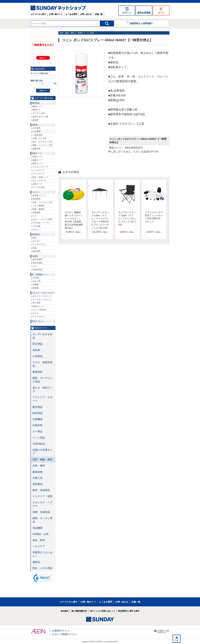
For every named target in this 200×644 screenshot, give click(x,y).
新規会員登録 (144, 13)
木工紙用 (37, 128)
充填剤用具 (37, 270)
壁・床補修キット (40, 274)
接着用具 (37, 149)
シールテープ (38, 170)
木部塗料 (37, 213)
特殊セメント (38, 306)
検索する (43, 91)
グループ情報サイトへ (65, 634)
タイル (36, 313)
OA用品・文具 (41, 534)
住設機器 (37, 528)
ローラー (37, 241)
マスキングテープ (40, 167)
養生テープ (37, 163)
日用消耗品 (39, 444)
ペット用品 (39, 438)
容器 (35, 248)
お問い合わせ (86, 14)
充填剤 (35, 256)
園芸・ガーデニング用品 (42, 380)
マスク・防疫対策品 (42, 364)
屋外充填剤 (37, 259)
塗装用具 (36, 234)
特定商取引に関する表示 (129, 611)
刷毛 (35, 238)
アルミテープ (38, 174)
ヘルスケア (39, 546)
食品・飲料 (39, 540)
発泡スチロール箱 (40, 117)
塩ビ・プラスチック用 (42, 142)
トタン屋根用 (38, 206)
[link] (43, 579)
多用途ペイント (39, 195)
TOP (177, 640)
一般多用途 (37, 135)
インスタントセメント (42, 299)
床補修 (36, 284)
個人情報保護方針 (79, 611)
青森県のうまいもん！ (42, 554)
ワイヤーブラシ (39, 244)
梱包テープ (37, 106)
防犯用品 (37, 413)
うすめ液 (37, 226)
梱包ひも (37, 110)
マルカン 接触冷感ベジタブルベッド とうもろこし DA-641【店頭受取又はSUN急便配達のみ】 (74, 220)
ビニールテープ (39, 180)
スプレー (37, 230)
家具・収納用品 (41, 490)
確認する (43, 58)
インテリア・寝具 (42, 496)
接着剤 (80, 33)
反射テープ (37, 184)
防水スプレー (38, 321)
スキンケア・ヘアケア (42, 504)
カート (161, 13)
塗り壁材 (37, 303)
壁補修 (36, 288)
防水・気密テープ (40, 177)
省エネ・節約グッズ (42, 389)
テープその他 (38, 187)
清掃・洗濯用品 (41, 512)
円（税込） (74, 232)
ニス (35, 216)
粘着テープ (37, 153)
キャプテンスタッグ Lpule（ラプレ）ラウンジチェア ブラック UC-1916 (127, 219)
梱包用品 (36, 103)
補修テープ (37, 160)
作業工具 (37, 478)
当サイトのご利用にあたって (102, 611)
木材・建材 (39, 466)
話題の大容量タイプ (42, 452)
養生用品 (37, 251)
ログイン (127, 13)
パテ (35, 266)
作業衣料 (37, 425)
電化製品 (37, 484)
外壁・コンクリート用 (42, 202)
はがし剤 (37, 281)
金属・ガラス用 (39, 138)
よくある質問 (71, 14)
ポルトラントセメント (42, 296)
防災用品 (37, 344)
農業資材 (37, 372)
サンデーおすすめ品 (42, 336)
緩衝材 (36, 120)
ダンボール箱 (38, 113)
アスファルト (38, 317)
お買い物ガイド (56, 14)
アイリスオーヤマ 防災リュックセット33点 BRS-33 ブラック (154, 217)
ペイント (36, 192)
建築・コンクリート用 (42, 145)
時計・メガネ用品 (42, 568)
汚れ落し (37, 278)
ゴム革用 (90, 33)
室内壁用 (37, 199)
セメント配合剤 (39, 310)
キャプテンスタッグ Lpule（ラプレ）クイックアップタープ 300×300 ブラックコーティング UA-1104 (100, 220)
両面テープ (37, 157)
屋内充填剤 (37, 263)
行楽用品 (37, 356)
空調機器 (37, 419)
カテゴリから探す (38, 14)
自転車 (36, 350)
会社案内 (65, 611)
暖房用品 (37, 407)
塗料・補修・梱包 (67, 33)
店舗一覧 (99, 14)
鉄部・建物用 (38, 209)
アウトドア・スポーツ (42, 399)
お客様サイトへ (61, 631)
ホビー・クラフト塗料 (42, 219)
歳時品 (36, 562)
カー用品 (37, 431)
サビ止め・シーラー (41, 223)
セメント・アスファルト (43, 293)
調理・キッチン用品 (42, 520)
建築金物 (37, 472)
